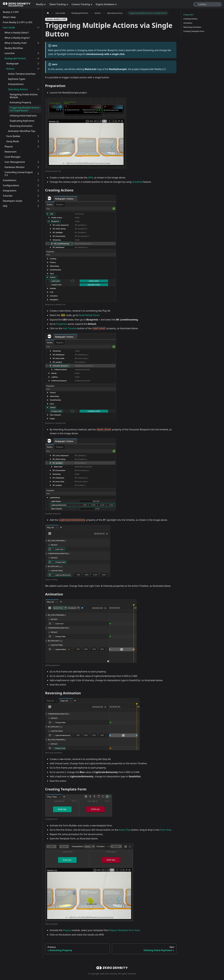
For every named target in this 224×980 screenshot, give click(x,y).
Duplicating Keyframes (22, 121)
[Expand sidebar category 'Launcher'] (38, 53)
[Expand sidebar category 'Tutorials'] (38, 196)
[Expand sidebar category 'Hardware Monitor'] (38, 167)
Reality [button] (40, 4)
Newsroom (10, 152)
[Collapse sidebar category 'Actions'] (38, 69)
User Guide (9, 27)
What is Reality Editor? (17, 33)
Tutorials (8, 196)
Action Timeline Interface (22, 74)
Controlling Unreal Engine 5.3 (19, 174)
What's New (9, 17)
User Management (15, 162)
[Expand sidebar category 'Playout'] (38, 146)
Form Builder (13, 136)
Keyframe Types (17, 79)
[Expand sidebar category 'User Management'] (38, 162)
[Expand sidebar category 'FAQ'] (38, 206)
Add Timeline (70, 328)
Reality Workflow (14, 48)
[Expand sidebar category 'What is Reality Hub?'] (38, 43)
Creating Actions (190, 19)
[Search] (207, 4)
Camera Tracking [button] (81, 4)
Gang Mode (13, 141)
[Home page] (48, 13)
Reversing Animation (21, 126)
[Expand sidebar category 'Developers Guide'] (38, 201)
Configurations (11, 185)
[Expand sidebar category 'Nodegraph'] (38, 64)
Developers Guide (12, 201)
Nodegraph (12, 64)
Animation (188, 23)
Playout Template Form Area (124, 930)
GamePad (137, 182)
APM (90, 178)
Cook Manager (13, 157)
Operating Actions (18, 89)
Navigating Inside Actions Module (24, 96)
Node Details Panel (89, 315)
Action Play (125, 830)
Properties (62, 324)
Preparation (188, 15)
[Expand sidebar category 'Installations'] (38, 180)
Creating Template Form (194, 31)
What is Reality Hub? (16, 43)
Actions (10, 69)
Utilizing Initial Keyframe (23, 116)
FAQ (5, 206)
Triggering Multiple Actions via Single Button (24, 109)
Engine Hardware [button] (105, 4)
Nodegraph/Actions (15, 58)
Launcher (10, 53)
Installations (10, 180)
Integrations (10, 191)
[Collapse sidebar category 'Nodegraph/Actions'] (38, 58)
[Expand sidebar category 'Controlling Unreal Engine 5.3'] (38, 174)
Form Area (166, 830)
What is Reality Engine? (17, 38)
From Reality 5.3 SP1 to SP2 (18, 22)
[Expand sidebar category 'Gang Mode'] (38, 141)
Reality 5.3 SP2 (11, 12)
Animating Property (20, 102)
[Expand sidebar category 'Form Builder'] (38, 136)
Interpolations (16, 84)
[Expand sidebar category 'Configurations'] (38, 185)
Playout (9, 146)
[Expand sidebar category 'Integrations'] (38, 191)
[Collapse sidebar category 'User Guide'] (38, 27)
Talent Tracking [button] (57, 4)
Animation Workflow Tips (22, 131)
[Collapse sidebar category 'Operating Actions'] (38, 89)
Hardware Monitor (15, 167)
